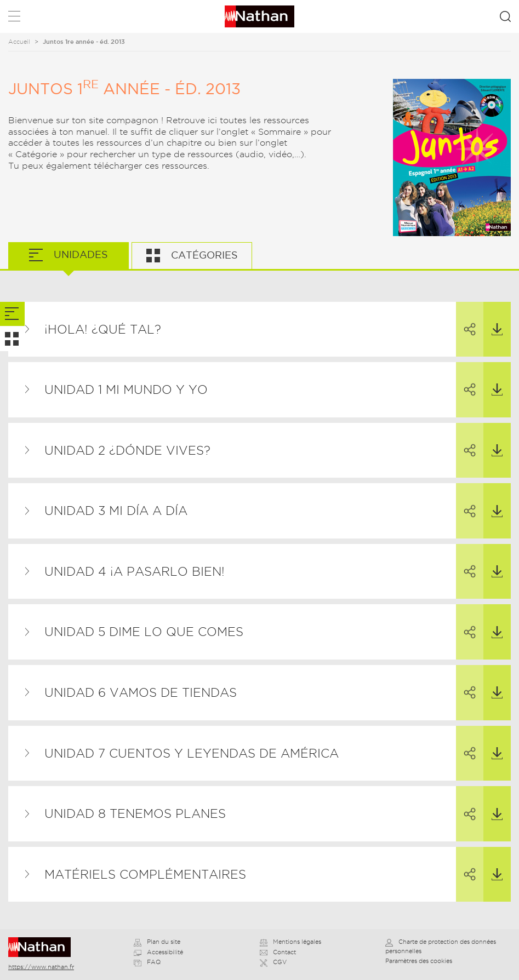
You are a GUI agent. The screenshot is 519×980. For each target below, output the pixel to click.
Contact (278, 952)
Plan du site (157, 942)
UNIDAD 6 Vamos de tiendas (141, 692)
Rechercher (505, 16)
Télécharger (493, 319)
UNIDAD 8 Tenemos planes (135, 813)
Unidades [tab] (79, 254)
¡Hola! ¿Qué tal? (103, 329)
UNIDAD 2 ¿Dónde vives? (127, 450)
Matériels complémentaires (145, 874)
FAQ (147, 962)
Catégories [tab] (203, 255)
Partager (466, 319)
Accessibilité (158, 952)
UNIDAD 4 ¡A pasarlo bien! (135, 571)
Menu (14, 18)
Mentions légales (290, 942)
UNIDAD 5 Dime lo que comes (144, 632)
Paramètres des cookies (419, 961)
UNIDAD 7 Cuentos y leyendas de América (192, 753)
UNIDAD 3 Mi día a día (116, 511)
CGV (273, 962)
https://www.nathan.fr (41, 967)
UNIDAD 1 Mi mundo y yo (126, 389)
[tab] (12, 314)
